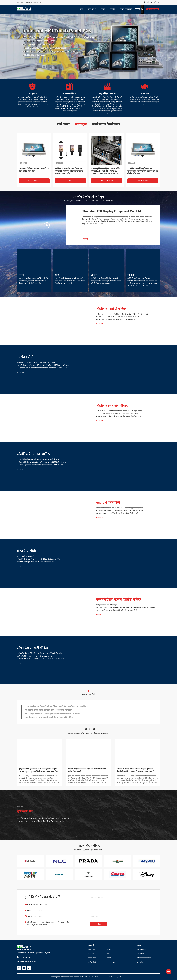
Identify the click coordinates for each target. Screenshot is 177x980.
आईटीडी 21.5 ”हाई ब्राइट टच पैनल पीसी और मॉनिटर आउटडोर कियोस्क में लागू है (39, 770)
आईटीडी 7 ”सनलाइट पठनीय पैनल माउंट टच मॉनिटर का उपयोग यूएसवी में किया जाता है (88, 770)
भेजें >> (99, 924)
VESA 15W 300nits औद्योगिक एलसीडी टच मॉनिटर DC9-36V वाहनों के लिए (119, 411)
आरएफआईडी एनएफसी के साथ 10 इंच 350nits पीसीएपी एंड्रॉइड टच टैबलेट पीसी (119, 508)
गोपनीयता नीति (111, 962)
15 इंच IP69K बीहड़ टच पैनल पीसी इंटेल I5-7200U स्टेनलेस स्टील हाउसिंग (142, 170)
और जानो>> (86, 239)
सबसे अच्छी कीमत (34, 181)
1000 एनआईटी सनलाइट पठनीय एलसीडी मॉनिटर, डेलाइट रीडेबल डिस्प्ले (116, 610)
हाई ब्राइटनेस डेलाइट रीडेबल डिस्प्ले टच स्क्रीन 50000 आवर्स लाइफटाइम (48, 717)
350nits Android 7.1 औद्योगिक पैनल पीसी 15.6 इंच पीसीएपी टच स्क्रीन (117, 513)
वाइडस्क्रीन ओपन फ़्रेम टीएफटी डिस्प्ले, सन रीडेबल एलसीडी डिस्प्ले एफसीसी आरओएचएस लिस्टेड (56, 714)
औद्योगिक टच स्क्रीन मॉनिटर (112, 406)
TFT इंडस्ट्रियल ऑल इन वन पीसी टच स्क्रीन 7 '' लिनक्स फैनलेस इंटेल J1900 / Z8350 (42, 368)
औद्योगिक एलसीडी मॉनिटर (111, 309)
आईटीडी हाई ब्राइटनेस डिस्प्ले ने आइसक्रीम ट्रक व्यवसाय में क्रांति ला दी (138, 770)
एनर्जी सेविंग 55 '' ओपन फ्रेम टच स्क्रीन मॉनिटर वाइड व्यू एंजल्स (35, 656)
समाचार (109, 949)
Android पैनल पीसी (108, 503)
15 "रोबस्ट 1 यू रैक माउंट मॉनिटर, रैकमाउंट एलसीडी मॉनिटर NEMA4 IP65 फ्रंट (40, 465)
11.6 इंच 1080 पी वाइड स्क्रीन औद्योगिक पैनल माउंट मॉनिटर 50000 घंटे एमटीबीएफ (41, 462)
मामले (137, 9)
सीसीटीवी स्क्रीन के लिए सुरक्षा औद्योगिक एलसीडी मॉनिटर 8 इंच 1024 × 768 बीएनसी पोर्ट (122, 314)
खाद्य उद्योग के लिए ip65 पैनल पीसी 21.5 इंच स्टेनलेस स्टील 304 (35, 562)
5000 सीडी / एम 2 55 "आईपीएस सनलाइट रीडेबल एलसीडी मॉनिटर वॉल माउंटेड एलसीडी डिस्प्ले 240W (125, 607)
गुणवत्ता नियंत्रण (92, 958)
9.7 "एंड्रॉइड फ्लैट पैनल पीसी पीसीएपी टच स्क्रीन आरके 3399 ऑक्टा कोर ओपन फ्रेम (120, 511)
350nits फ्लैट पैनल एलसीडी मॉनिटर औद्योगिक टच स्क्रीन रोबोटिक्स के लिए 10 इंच (120, 317)
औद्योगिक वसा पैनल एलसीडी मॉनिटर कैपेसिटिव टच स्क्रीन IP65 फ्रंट (115, 319)
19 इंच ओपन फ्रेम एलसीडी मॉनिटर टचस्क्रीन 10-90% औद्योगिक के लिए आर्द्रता (40, 653)
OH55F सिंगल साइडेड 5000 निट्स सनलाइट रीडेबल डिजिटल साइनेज (70, 170)
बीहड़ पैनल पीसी (26, 551)
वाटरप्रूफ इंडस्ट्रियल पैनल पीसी (25, 556)
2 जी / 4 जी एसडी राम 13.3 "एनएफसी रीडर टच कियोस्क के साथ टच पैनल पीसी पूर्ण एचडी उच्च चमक (106, 171)
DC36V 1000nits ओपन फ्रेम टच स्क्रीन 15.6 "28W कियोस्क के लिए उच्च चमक (40, 659)
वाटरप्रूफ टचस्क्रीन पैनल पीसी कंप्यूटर (106, 605)
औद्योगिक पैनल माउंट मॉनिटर (34, 454)
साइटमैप (109, 958)
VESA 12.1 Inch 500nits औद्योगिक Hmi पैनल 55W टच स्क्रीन (36, 362)
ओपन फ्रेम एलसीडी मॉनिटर (32, 648)
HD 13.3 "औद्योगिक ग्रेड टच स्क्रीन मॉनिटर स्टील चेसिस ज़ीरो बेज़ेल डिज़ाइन (117, 414)
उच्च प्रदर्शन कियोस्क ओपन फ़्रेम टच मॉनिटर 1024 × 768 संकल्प (46, 707)
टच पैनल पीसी (25, 357)
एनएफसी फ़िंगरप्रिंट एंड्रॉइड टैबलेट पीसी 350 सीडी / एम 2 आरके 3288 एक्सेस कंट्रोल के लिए (44, 365)
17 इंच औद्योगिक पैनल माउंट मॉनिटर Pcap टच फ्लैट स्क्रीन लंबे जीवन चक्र (38, 459)
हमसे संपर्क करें (92, 962)
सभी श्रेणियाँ (140, 962)
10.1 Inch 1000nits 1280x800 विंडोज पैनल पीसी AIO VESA (33, 170)
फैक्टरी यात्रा (91, 954)
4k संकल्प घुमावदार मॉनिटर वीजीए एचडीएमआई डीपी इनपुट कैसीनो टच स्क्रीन (118, 416)
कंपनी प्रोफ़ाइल (92, 949)
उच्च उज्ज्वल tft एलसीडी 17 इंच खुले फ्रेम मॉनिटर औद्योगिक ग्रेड (46, 710)
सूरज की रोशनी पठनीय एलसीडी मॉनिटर (118, 599)
